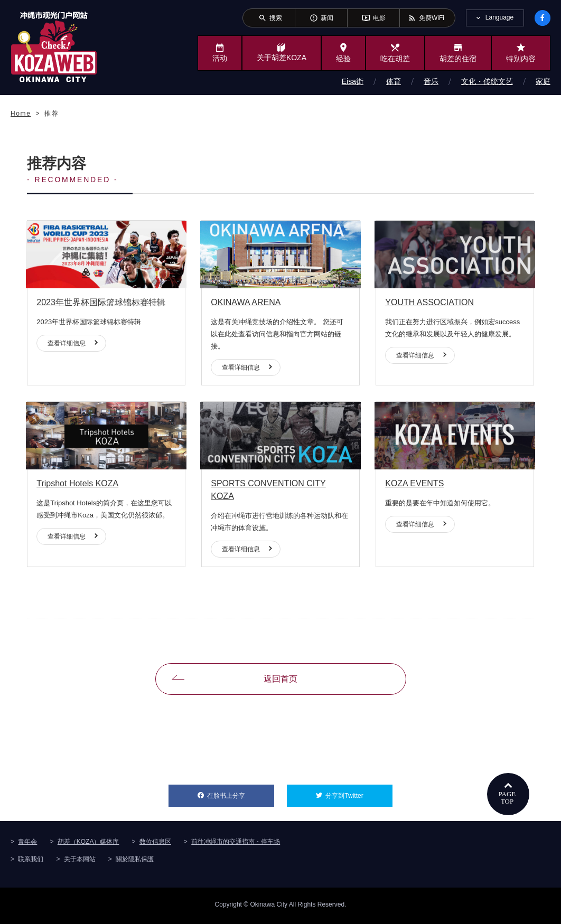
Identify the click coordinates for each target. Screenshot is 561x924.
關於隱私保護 (135, 862)
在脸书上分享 (241, 795)
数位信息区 (155, 844)
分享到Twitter (359, 795)
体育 (394, 81)
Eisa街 (353, 81)
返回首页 (280, 682)
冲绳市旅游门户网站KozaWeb (54, 46)
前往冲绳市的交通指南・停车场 (236, 844)
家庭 (543, 81)
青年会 (27, 844)
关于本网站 (80, 862)
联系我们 (31, 862)
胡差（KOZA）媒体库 (88, 844)
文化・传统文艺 (487, 81)
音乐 (431, 81)
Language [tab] (499, 17)
